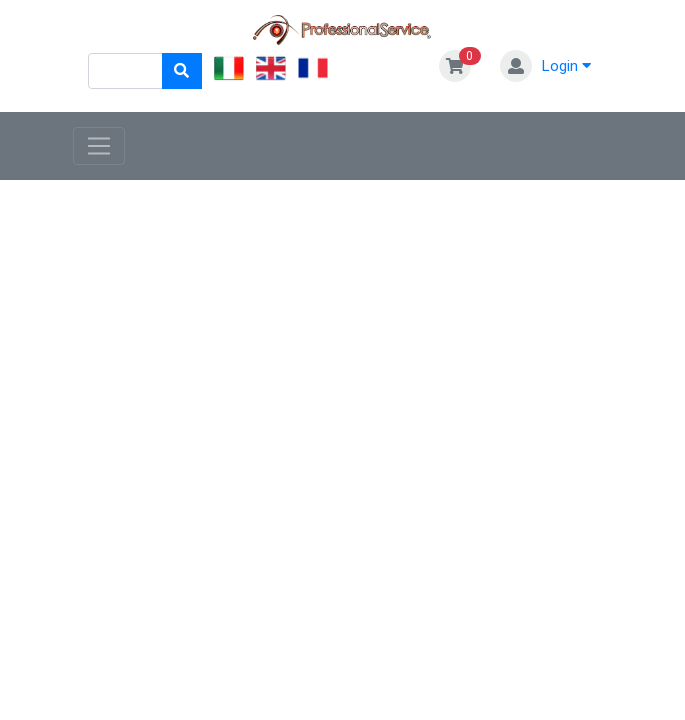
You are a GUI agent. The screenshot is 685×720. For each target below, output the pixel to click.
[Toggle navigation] (99, 146)
